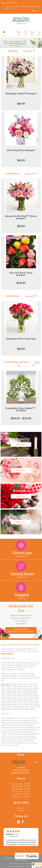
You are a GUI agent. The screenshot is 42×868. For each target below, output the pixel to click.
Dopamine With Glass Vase (21, 339)
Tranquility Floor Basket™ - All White (21, 409)
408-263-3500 (12, 3)
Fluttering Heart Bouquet (21, 150)
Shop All (27, 51)
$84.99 (21, 104)
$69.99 (21, 349)
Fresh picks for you (21, 614)
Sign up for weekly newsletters (21, 630)
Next (38, 83)
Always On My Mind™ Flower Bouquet (21, 217)
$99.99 (21, 226)
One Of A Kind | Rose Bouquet (21, 274)
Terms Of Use (14, 863)
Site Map (30, 866)
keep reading (7, 654)
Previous (4, 83)
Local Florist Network (16, 866)
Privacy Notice (27, 863)
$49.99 (21, 160)
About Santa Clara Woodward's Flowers (20, 644)
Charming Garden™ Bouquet (21, 94)
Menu (4, 35)
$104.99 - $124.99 (21, 418)
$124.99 (21, 283)
